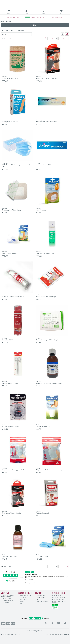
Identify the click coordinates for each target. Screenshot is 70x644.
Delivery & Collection (25, 595)
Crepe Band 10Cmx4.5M (10, 78)
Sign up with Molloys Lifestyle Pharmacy (7, 596)
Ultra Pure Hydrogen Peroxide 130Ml (49, 383)
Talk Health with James (42, 601)
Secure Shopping (57, 595)
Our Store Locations (8, 601)
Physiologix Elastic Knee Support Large (50, 470)
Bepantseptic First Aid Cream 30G (48, 122)
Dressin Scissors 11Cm (10, 383)
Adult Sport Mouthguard (11, 426)
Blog (37, 599)
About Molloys (6, 599)
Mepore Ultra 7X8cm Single (11, 210)
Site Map (21, 601)
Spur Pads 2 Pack (42, 556)
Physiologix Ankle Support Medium (14, 470)
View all (9, 38)
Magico (52, 634)
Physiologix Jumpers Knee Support (48, 78)
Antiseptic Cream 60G (44, 165)
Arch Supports (41, 210)
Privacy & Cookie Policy (59, 597)
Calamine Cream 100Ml (10, 556)
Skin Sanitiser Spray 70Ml (45, 253)
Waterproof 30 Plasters (10, 122)
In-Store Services (40, 595)
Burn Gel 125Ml (7, 340)
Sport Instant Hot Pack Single (46, 297)
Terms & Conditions (58, 599)
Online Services (40, 597)
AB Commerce (65, 634)
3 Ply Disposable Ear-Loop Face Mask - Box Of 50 (17, 166)
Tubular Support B (43, 513)
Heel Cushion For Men (10, 253)
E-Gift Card (22, 603)
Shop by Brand (23, 599)
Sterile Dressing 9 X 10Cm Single (47, 340)
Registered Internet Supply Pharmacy (59, 602)
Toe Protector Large (43, 426)
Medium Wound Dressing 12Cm (13, 297)
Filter (35, 25)
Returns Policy (23, 597)
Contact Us (5, 603)
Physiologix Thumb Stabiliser (12, 513)
